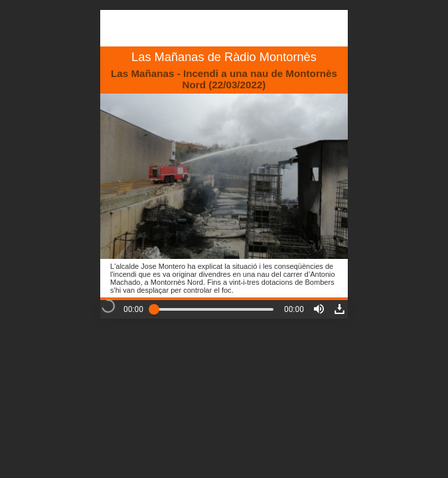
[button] (319, 309)
